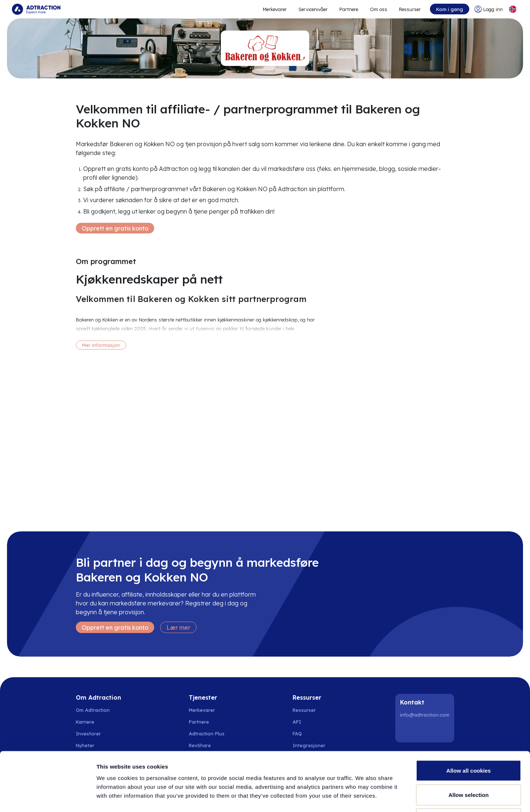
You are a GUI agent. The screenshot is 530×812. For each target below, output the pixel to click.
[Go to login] (489, 9)
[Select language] (513, 9)
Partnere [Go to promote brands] (349, 9)
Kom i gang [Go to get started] (450, 9)
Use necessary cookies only (469, 764)
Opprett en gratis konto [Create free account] (115, 228)
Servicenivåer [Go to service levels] (313, 9)
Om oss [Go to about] (379, 9)
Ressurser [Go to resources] (410, 9)
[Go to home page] (36, 9)
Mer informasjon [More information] (101, 345)
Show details (386, 797)
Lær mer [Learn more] (178, 628)
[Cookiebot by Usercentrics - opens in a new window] (48, 798)
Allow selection (468, 740)
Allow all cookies (469, 715)
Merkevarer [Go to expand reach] (275, 9)
